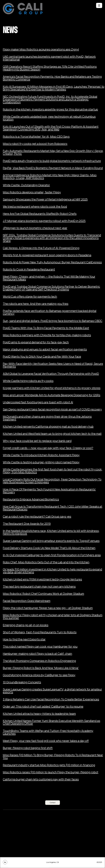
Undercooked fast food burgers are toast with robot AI (38, 402)
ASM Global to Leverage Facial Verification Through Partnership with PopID (51, 374)
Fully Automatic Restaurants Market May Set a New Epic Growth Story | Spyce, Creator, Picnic (53, 152)
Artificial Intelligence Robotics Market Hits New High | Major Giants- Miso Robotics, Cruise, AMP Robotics (50, 177)
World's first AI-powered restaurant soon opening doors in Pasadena (47, 255)
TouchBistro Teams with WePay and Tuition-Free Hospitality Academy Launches (48, 732)
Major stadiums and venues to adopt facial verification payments (45, 349)
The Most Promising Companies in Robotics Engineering (39, 661)
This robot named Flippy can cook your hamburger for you (40, 647)
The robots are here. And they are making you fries (36, 304)
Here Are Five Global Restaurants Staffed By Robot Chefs (40, 214)
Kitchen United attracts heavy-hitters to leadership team (39, 714)
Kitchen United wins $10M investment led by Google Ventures (42, 579)
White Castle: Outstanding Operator (26, 185)
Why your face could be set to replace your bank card (37, 441)
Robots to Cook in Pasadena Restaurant (29, 269)
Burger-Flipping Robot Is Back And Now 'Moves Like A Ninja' (41, 668)
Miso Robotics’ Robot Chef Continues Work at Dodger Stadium (43, 594)
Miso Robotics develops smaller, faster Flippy (32, 192)
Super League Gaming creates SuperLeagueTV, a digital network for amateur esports (52, 691)
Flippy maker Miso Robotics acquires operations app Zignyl (41, 49)
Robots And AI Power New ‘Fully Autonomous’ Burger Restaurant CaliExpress (52, 262)
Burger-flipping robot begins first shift (28, 748)
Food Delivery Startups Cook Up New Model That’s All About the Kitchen (49, 548)
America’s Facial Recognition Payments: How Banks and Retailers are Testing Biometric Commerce (52, 78)
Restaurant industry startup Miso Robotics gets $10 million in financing (49, 765)
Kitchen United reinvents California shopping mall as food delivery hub (48, 427)
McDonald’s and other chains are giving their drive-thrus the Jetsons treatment (47, 418)
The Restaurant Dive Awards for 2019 (27, 524)
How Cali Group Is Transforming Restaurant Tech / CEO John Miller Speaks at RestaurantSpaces (53, 508)
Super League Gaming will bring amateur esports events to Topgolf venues (51, 541)
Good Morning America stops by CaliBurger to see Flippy (39, 675)
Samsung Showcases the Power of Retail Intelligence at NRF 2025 (45, 199)
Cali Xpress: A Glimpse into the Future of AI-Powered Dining (41, 248)
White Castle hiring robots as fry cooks (28, 381)
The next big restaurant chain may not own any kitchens (39, 587)
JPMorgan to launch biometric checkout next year (35, 228)
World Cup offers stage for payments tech (30, 297)
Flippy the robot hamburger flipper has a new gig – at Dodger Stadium (48, 608)
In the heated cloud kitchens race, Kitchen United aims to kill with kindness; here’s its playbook (51, 532)
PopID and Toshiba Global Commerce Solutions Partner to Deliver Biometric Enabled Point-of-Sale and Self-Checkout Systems (51, 288)
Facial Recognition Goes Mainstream (27, 601)
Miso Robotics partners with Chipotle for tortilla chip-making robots (47, 335)
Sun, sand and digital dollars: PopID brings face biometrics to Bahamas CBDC (53, 321)
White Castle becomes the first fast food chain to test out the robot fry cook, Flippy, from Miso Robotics (53, 471)
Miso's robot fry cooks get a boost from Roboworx (35, 144)
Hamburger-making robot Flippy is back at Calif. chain (37, 654)
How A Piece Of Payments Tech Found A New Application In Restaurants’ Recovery (49, 491)
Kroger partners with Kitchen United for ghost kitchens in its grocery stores (52, 388)
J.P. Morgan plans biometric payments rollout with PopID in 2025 (44, 221)
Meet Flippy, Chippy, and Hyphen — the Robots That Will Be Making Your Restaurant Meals (49, 278)
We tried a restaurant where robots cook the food (35, 207)
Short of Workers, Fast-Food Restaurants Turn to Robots (40, 632)
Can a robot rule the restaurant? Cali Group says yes (37, 517)
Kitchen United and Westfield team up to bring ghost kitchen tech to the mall (52, 434)
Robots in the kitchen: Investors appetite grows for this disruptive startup (50, 109)
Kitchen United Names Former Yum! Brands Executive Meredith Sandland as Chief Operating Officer (52, 722)
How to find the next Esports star (24, 639)
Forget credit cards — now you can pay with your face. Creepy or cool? (48, 448)
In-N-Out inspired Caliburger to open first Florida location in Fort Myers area (52, 555)
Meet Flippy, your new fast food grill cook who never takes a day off (46, 741)
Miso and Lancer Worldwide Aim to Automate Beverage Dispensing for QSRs (52, 395)
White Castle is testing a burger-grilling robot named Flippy (41, 462)
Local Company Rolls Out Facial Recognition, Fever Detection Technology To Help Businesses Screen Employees (52, 481)
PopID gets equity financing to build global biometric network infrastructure (52, 161)
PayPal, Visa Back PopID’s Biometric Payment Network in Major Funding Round (53, 168)
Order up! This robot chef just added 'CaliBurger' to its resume (43, 706)
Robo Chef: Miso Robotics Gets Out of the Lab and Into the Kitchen (46, 562)
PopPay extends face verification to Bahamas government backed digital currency (50, 312)
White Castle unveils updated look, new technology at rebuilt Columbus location (49, 118)
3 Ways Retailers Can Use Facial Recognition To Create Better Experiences (51, 699)
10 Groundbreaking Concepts (22, 682)
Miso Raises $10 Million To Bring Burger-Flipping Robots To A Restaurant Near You (53, 756)
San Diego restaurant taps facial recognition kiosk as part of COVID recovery (52, 409)
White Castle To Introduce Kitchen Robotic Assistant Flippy (41, 455)
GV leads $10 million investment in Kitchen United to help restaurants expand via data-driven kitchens (52, 571)
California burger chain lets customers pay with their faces (41, 779)
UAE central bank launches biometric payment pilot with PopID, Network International (49, 58)
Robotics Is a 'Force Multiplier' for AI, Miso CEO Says (36, 137)
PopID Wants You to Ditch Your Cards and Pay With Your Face (42, 357)
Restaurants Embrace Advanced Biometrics (31, 499)
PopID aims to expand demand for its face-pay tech (36, 342)
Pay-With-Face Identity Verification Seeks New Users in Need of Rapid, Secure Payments (53, 365)
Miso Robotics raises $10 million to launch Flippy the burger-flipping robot (51, 772)
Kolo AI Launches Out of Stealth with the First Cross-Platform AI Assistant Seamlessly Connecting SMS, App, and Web (51, 128)
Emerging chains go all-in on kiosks (26, 625)
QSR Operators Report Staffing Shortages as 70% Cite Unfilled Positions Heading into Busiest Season (50, 68)
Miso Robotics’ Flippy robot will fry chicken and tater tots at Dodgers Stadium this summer (53, 617)
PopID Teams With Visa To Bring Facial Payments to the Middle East (46, 328)
